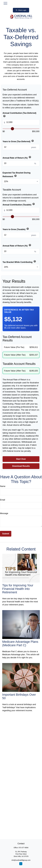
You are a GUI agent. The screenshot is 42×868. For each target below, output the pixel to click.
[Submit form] (6, 534)
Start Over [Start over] (21, 459)
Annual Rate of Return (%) (17, 157)
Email (3, 500)
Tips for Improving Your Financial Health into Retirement (18, 589)
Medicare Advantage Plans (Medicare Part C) (20, 643)
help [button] (4, 116)
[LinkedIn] (21, 864)
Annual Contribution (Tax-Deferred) (19, 115)
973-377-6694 (23, 848)
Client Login (21, 10)
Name (3, 486)
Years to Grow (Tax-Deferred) (18, 141)
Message (4, 513)
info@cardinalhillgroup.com (21, 860)
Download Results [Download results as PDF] (21, 466)
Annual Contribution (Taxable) (19, 204)
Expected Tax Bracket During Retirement (17, 175)
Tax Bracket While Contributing (20, 262)
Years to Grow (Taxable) (16, 229)
